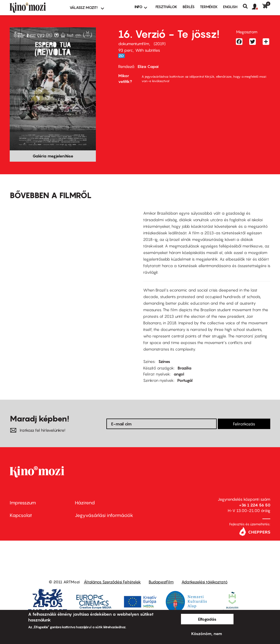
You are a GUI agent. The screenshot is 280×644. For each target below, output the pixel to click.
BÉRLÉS (189, 7)
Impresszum (23, 503)
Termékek (209, 7)
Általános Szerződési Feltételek (112, 582)
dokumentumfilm (134, 44)
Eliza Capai (148, 66)
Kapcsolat (21, 515)
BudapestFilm (161, 582)
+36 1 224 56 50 (255, 505)
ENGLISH (230, 7)
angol (179, 374)
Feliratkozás (244, 424)
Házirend (85, 503)
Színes (164, 361)
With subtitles (148, 50)
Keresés (247, 6)
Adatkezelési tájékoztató (204, 582)
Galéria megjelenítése (53, 156)
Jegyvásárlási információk (104, 515)
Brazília (185, 368)
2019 (160, 44)
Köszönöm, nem (207, 634)
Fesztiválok (166, 7)
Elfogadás (207, 619)
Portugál (185, 380)
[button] (257, 7)
